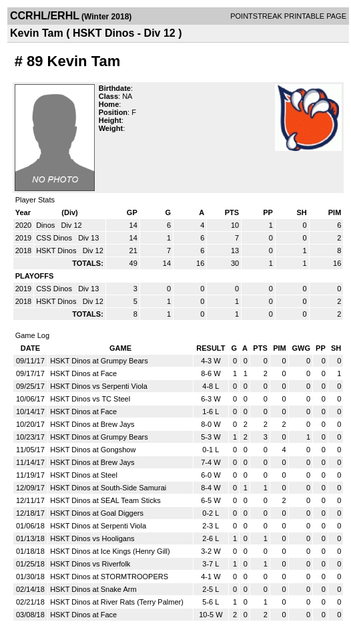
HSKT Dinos (57, 251)
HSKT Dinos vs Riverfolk (90, 564)
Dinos (46, 225)
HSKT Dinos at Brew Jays (92, 424)
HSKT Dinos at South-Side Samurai (108, 488)
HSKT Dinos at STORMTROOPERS (109, 577)
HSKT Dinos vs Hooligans (92, 538)
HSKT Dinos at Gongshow (93, 450)
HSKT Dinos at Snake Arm (93, 589)
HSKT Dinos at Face (83, 373)
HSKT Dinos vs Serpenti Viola (99, 386)
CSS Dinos (55, 238)
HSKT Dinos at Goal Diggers (97, 513)
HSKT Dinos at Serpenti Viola (98, 526)
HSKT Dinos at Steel (84, 475)
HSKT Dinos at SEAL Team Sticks (105, 500)
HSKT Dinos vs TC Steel (90, 399)
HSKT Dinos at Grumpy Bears (99, 361)
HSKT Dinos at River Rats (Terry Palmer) (117, 602)
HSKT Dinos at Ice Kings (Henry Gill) (110, 551)
